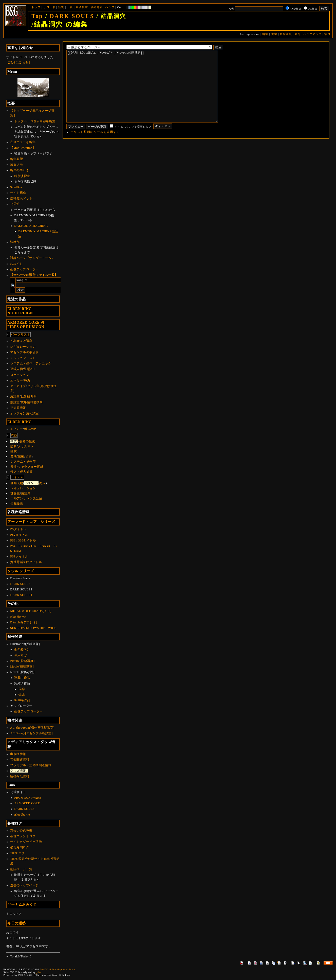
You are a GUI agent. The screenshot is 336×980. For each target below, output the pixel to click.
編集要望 (16, 159)
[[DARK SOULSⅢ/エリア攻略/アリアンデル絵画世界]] (150, 94)
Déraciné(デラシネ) (24, 622)
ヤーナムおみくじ (22, 904)
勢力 (27, 380)
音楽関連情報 (20, 760)
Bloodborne (18, 617)
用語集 (15, 396)
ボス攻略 (30, 429)
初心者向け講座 (21, 341)
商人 (42, 483)
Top (37, 16)
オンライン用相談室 (24, 413)
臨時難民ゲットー (23, 198)
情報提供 (17, 503)
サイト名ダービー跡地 (26, 842)
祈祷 (29, 457)
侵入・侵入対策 (22, 472)
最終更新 (97, 7)
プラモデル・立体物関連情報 (31, 765)
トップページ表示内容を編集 (35, 121)
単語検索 (82, 7)
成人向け (21, 655)
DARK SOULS (72, 16)
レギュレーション (23, 347)
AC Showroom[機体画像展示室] (32, 728)
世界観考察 (29, 396)
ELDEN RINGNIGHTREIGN (20, 311)
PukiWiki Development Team (57, 969)
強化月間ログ (20, 847)
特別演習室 (22, 176)
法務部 (15, 242)
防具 (14, 446)
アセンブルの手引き (24, 352)
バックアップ (312, 34)
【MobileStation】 (23, 148)
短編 (21, 695)
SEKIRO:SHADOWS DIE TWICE (33, 628)
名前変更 (286, 34)
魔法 (14, 457)
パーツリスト (21, 335)
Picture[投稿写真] (22, 661)
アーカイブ (18, 386)
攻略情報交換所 (32, 402)
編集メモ (16, 165)
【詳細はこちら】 (19, 62)
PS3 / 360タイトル (23, 540)
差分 (298, 34)
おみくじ (16, 264)
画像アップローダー (24, 269)
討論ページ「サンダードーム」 (32, 258)
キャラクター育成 (30, 467)
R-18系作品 (22, 700)
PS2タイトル (19, 535)
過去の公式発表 (21, 831)
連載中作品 (22, 678)
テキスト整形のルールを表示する (95, 147)
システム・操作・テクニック (31, 363)
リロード (49, 7)
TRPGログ (17, 853)
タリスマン (26, 446)
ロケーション (20, 375)
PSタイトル (18, 529)
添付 (327, 34)
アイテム (17, 477)
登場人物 (16, 369)
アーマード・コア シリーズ (31, 522)
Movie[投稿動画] (22, 667)
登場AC (29, 369)
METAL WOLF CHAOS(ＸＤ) (31, 611)
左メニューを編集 (23, 142)
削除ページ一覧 (21, 869)
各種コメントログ (23, 836)
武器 (14, 435)
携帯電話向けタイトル (26, 562)
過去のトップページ (24, 885)
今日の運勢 (17, 923)
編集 (265, 34)
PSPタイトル (19, 556)
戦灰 (14, 451)
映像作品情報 (20, 777)
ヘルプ (110, 7)
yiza (39, 972)
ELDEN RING (20, 422)
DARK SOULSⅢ (21, 595)
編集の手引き (20, 170)
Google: (22, 280)
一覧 (70, 7)
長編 (21, 689)
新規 (61, 7)
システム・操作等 (23, 462)
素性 (14, 467)
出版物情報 (18, 754)
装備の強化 (27, 441)
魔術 (21, 457)
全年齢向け (22, 650)
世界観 (15, 493)
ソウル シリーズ (21, 571)
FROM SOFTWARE (28, 798)
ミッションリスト (23, 358)
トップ (36, 7)
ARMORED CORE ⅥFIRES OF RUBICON (26, 325)
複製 (274, 34)
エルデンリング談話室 (26, 498)
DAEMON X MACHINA (31, 226)
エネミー (16, 380)
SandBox (16, 187)
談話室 (15, 402)
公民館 (15, 204)
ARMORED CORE (27, 803)
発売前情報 (18, 408)
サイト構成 (18, 193)
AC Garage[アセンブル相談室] (31, 733)
